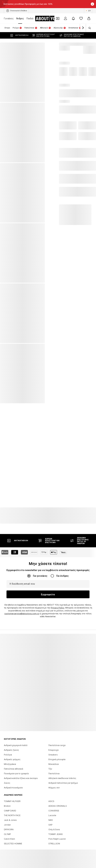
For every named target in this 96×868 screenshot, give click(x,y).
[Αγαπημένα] (81, 18)
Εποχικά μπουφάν (57, 756)
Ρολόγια (8, 751)
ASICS (51, 798)
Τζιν (50, 765)
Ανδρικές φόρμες (12, 756)
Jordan (7, 821)
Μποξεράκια (10, 761)
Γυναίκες (9, 18)
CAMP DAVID (10, 807)
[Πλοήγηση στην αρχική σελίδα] (48, 18)
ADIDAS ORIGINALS (58, 803)
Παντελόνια (54, 770)
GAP (50, 821)
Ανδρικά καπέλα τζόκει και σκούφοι (21, 775)
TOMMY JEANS (56, 831)
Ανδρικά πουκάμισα (13, 784)
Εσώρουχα (53, 747)
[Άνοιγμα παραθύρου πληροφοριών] (92, 4)
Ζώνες (7, 780)
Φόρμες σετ (54, 784)
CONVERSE (54, 807)
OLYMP (7, 831)
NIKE (51, 817)
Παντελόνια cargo (57, 742)
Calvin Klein (9, 835)
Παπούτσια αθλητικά (13, 765)
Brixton (7, 803)
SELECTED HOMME (13, 840)
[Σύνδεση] (65, 18)
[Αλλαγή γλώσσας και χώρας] (88, 11)
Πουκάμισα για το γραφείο (16, 770)
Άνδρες (20, 18)
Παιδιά (30, 18)
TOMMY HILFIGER (12, 798)
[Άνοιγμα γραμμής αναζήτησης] (89, 28)
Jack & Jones (10, 817)
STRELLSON (54, 840)
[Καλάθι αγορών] (89, 18)
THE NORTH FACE (12, 812)
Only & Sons (54, 826)
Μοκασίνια (54, 761)
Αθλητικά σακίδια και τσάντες (62, 775)
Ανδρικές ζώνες (11, 747)
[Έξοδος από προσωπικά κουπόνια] (58, 18)
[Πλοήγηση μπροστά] (83, 28)
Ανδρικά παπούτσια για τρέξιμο (63, 780)
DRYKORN (9, 826)
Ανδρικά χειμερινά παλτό (16, 742)
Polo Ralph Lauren (57, 835)
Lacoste (52, 812)
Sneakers (53, 751)
